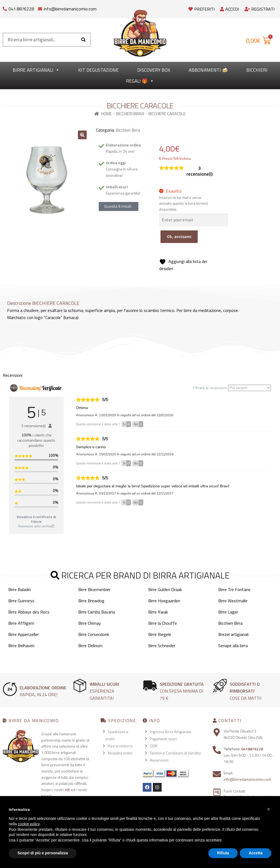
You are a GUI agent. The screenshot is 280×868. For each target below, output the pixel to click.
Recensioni (159, 760)
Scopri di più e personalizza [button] (43, 853)
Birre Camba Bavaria (97, 612)
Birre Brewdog (91, 601)
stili (67, 790)
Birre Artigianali (36, 70)
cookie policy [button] (29, 824)
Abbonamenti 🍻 (208, 70)
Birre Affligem (21, 623)
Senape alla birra (233, 646)
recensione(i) (200, 171)
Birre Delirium (90, 646)
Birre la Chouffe (163, 623)
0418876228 (252, 749)
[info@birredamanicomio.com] (40, 8)
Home (107, 114)
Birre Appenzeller (24, 634)
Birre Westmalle (233, 601)
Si (127, 424)
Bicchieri (257, 70)
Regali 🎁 (140, 81)
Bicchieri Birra (130, 114)
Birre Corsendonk (94, 634)
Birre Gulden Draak (165, 589)
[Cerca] (83, 40)
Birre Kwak (158, 612)
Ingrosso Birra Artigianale (171, 732)
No (138, 424)
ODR (154, 746)
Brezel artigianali (233, 634)
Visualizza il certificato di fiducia (36, 519)
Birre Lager (228, 612)
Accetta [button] (256, 853)
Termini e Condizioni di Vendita (175, 753)
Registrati (259, 9)
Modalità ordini (120, 753)
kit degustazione (98, 70)
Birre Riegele (160, 634)
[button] (82, 135)
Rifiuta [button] (223, 853)
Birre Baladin (20, 589)
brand (46, 796)
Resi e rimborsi (120, 746)
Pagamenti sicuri (163, 739)
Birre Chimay (90, 623)
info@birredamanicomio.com (70, 9)
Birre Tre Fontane (234, 589)
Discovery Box (154, 70)
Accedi (230, 9)
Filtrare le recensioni (232, 388)
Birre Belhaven (21, 646)
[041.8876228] (5, 8)
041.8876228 (21, 9)
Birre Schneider (162, 646)
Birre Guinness (21, 601)
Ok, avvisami (179, 236)
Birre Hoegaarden (164, 601)
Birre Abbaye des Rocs (29, 612)
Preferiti (202, 9)
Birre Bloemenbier (94, 589)
